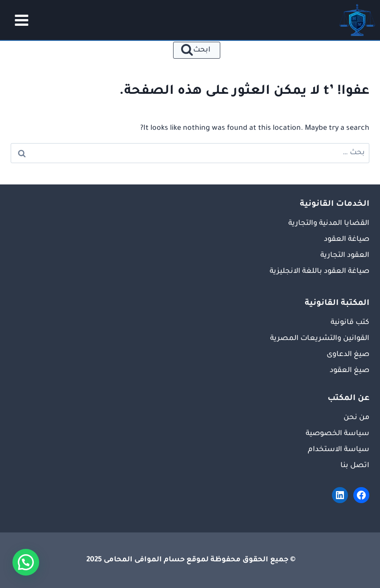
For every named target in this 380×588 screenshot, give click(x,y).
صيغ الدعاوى (348, 355)
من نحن (356, 418)
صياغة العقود (347, 240)
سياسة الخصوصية (338, 434)
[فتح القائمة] (19, 20)
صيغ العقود (350, 371)
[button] (26, 562)
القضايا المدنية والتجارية (329, 224)
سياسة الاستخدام (339, 450)
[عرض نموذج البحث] (197, 50)
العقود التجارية (345, 256)
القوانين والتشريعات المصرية (320, 339)
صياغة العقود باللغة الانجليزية (319, 272)
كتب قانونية (350, 323)
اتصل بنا (355, 466)
